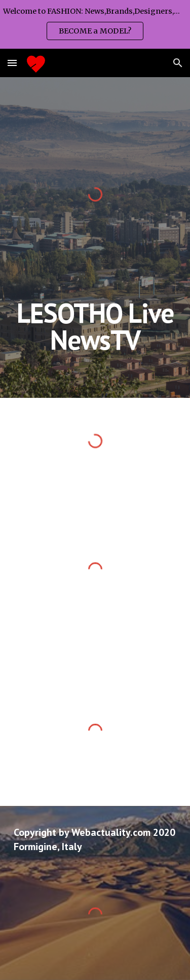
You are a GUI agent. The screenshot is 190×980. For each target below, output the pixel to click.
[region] (95, 24)
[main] (95, 327)
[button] (12, 63)
